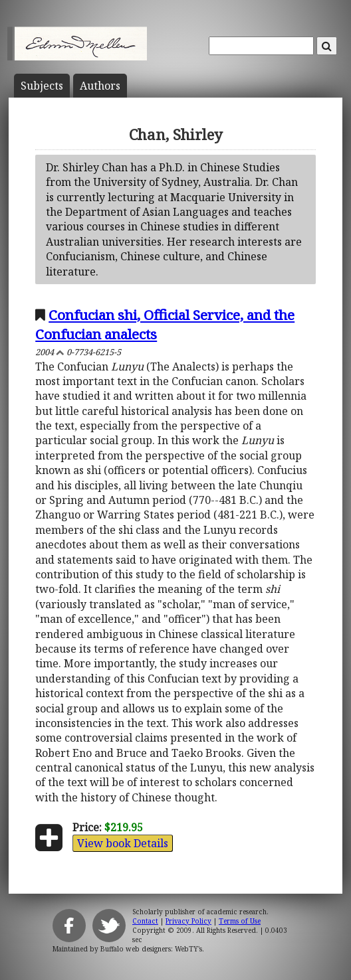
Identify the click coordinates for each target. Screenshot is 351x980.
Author (100, 86)
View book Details (123, 843)
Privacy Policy (188, 921)
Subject (42, 86)
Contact (145, 921)
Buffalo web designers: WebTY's (151, 949)
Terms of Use (240, 921)
